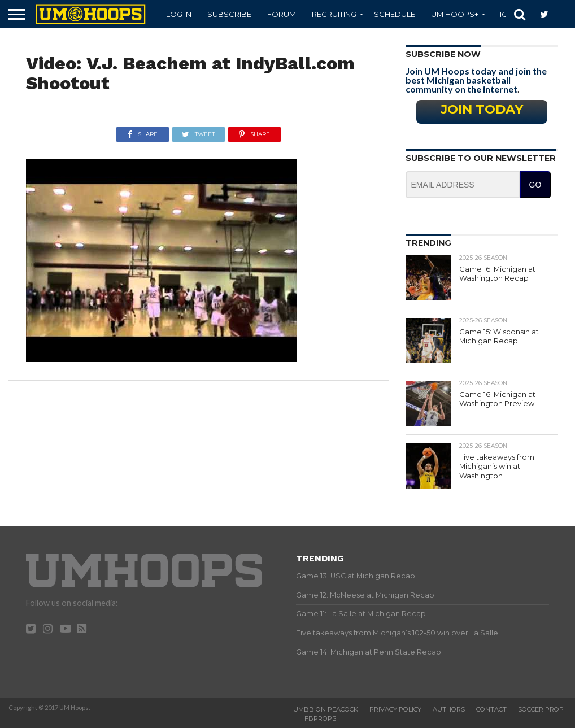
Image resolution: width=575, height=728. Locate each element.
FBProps (320, 718)
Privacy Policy (395, 709)
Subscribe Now (443, 54)
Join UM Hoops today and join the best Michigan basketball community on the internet (476, 80)
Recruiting (334, 14)
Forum (282, 14)
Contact (491, 709)
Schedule (395, 14)
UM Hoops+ (455, 14)
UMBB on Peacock (326, 709)
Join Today (482, 109)
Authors (449, 709)
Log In (179, 14)
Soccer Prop (541, 709)
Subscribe (229, 14)
